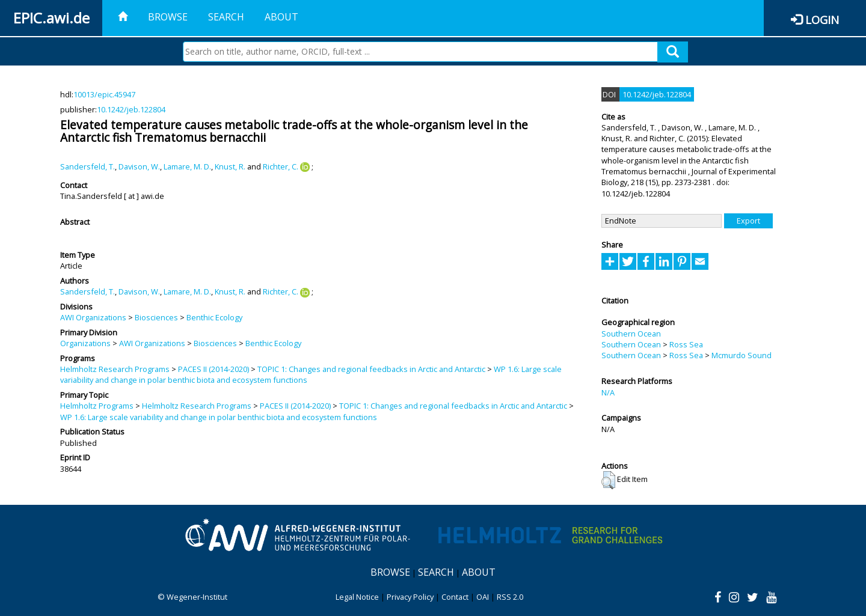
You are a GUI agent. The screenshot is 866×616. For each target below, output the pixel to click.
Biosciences (156, 317)
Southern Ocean (631, 334)
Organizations (85, 343)
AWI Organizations (93, 317)
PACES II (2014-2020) (213, 369)
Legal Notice (357, 597)
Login (822, 20)
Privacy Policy (410, 597)
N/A (608, 392)
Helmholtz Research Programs (115, 369)
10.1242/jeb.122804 (131, 109)
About (281, 17)
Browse (168, 17)
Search (226, 17)
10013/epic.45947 (104, 94)
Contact (455, 597)
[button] (608, 480)
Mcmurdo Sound (742, 355)
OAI (483, 597)
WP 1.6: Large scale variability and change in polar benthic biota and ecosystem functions (219, 417)
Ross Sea (686, 344)
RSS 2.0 (510, 597)
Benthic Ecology (214, 317)
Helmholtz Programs (97, 406)
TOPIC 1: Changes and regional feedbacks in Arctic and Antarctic (371, 369)
